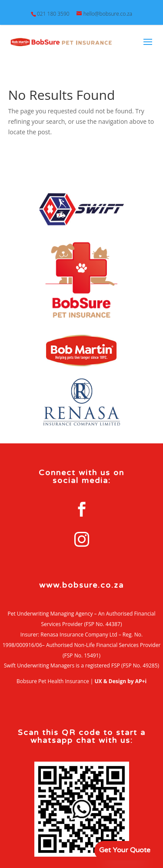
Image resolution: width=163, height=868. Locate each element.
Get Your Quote (125, 850)
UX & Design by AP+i (121, 681)
